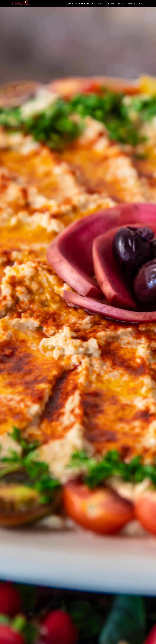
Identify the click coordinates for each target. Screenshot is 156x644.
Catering (97, 4)
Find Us (132, 4)
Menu (70, 4)
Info (141, 4)
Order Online (83, 4)
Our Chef (110, 4)
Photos (121, 4)
